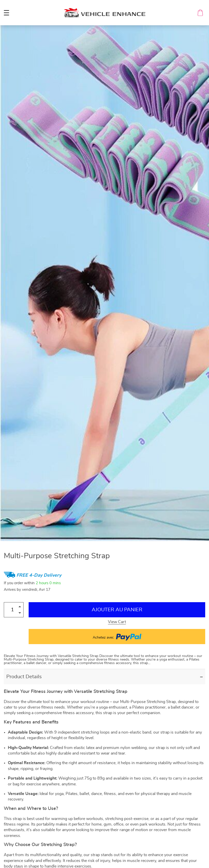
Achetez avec (117, 637)
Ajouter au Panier (117, 610)
